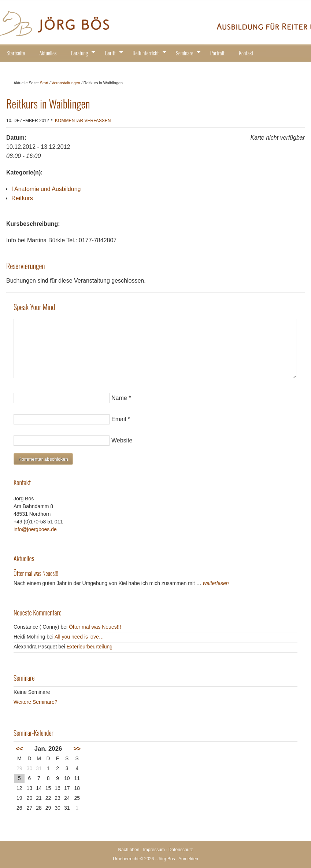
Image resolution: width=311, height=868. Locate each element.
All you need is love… (79, 637)
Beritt (111, 54)
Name (119, 398)
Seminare (186, 54)
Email (119, 419)
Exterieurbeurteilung (90, 647)
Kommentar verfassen (83, 121)
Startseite (16, 53)
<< (19, 749)
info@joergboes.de (35, 529)
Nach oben (129, 850)
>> (77, 749)
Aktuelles (48, 53)
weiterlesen (216, 583)
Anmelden (188, 859)
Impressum (154, 850)
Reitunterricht (147, 54)
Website (122, 440)
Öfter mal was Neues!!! (36, 573)
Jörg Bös (155, 22)
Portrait (217, 53)
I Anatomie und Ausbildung (46, 189)
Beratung (81, 54)
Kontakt (246, 53)
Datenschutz (181, 850)
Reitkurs (22, 198)
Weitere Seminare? (36, 702)
